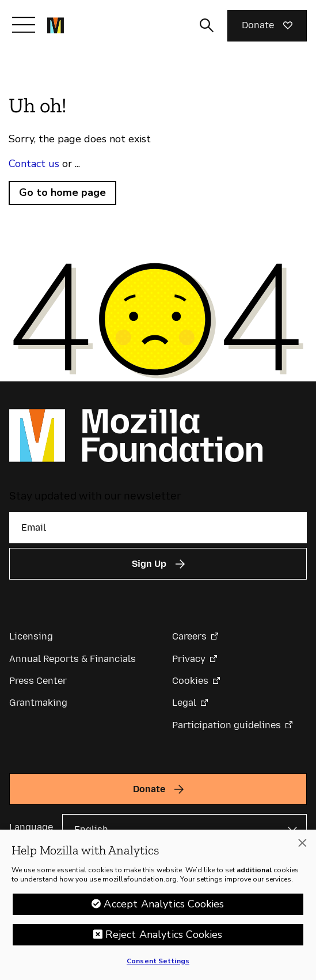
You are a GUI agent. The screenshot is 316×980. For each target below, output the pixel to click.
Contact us (34, 164)
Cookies (190, 681)
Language (31, 827)
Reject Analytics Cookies (164, 939)
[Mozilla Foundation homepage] (56, 25)
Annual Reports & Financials (73, 659)
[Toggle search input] (207, 25)
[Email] (158, 528)
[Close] (302, 847)
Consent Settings (158, 965)
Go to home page (62, 192)
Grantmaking (38, 703)
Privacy (189, 659)
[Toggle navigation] (24, 25)
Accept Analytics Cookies (164, 908)
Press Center (38, 681)
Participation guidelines (226, 725)
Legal (184, 703)
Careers (189, 636)
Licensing (31, 636)
